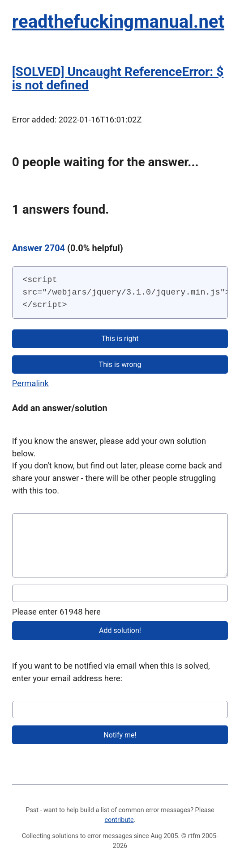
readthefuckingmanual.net (118, 22)
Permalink (30, 383)
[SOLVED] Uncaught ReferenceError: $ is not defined (118, 79)
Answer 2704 (39, 248)
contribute (119, 820)
